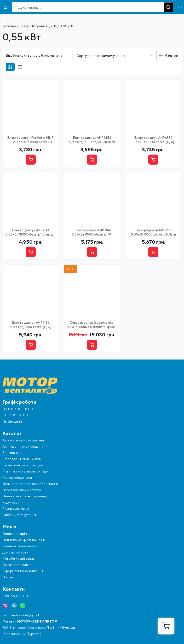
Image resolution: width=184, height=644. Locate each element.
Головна (9, 26)
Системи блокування (19, 515)
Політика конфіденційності (24, 540)
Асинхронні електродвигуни (25, 446)
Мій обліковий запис (19, 558)
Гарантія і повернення (20, 546)
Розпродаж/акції (16, 509)
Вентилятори (13, 453)
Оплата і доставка (17, 565)
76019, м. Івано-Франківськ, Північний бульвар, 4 (40, 628)
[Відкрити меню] (5, 7)
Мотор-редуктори (17, 478)
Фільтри (168, 55)
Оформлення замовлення (23, 571)
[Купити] (31, 160)
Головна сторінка (16, 534)
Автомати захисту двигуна (23, 440)
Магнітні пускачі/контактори (25, 471)
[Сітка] (10, 67)
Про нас (9, 577)
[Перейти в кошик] (179, 7)
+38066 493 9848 (17, 596)
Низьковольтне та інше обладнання (30, 484)
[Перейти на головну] (92, 386)
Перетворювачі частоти (22, 490)
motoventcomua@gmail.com (24, 615)
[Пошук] (168, 7)
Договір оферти (15, 552)
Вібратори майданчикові (22, 459)
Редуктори (11, 502)
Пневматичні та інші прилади (25, 496)
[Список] (20, 67)
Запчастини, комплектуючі (23, 465)
